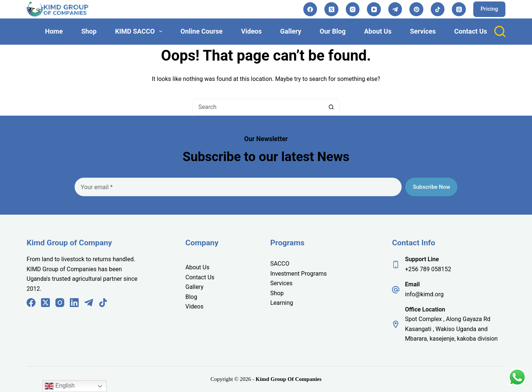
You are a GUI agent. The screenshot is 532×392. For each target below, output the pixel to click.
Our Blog (332, 31)
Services (423, 31)
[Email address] (238, 187)
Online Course (202, 31)
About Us (378, 31)
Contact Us (470, 31)
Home (54, 31)
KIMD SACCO (140, 31)
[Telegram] (395, 9)
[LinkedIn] (74, 303)
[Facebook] (310, 9)
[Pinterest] (416, 9)
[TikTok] (438, 9)
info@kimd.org (424, 294)
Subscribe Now (431, 187)
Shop (89, 31)
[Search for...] (258, 107)
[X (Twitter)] (331, 9)
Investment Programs (299, 274)
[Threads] (459, 9)
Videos (251, 31)
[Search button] (332, 107)
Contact (197, 277)
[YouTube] (374, 9)
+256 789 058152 (428, 269)
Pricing (489, 9)
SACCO (280, 264)
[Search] (500, 31)
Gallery (291, 31)
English (60, 386)
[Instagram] (353, 9)
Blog (191, 297)
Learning (282, 303)
